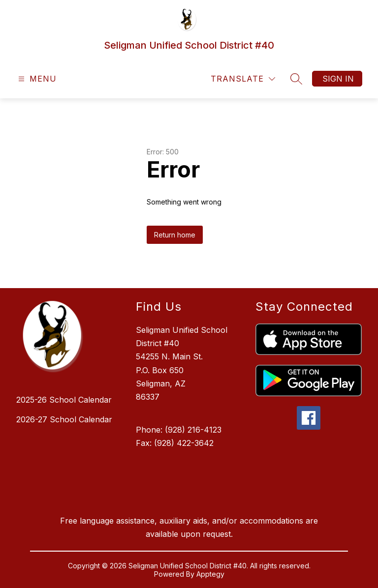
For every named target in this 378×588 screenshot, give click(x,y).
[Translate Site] (243, 79)
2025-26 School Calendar (64, 400)
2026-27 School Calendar (64, 419)
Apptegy (210, 574)
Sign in (338, 79)
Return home (175, 235)
